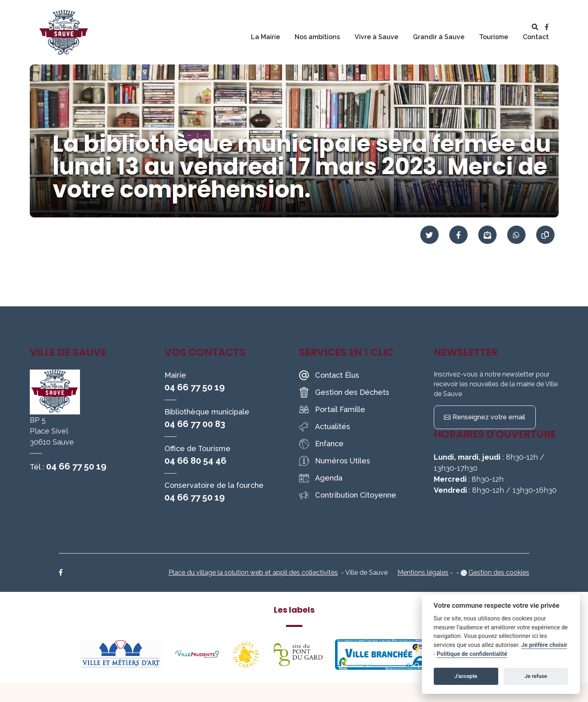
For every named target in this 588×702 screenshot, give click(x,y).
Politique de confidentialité (472, 654)
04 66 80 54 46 (195, 461)
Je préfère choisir (544, 645)
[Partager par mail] (487, 235)
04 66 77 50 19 (76, 466)
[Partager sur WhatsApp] (516, 235)
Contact (536, 37)
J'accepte (466, 676)
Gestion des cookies (499, 572)
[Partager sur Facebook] (458, 235)
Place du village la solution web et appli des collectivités (253, 572)
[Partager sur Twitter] (429, 235)
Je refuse (536, 676)
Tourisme (494, 37)
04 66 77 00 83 (195, 424)
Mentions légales (423, 572)
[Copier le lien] (545, 235)
